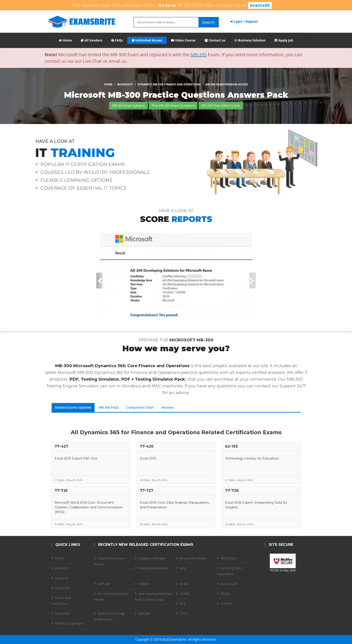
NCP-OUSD (229, 558)
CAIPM (184, 594)
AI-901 (184, 584)
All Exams (62, 568)
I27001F (226, 604)
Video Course (183, 40)
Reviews (168, 407)
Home (65, 40)
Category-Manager (152, 558)
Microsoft (125, 84)
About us (62, 578)
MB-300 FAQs (109, 407)
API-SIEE (145, 613)
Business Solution (250, 40)
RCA (183, 604)
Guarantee (63, 588)
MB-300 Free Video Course (221, 105)
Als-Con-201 (229, 584)
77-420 (147, 446)
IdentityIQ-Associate (153, 568)
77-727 (147, 491)
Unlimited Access (147, 40)
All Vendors (92, 40)
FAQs (117, 40)
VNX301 (144, 584)
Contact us (215, 40)
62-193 (231, 446)
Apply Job (284, 40)
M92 (183, 568)
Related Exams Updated (73, 407)
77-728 (232, 491)
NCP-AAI (104, 584)
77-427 (61, 446)
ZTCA (183, 613)
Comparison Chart (140, 407)
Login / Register (244, 21)
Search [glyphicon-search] (208, 22)
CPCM (225, 594)
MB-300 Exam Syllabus (129, 105)
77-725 (61, 491)
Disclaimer (63, 613)
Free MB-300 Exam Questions (173, 105)
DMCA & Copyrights (69, 623)
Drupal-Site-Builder (194, 558)
